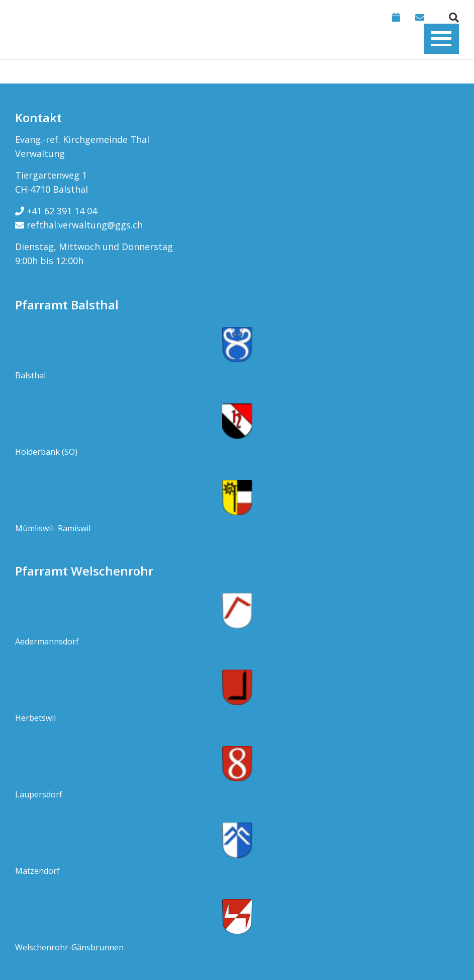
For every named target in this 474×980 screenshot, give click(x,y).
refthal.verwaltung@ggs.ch (79, 225)
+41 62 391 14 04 (56, 211)
